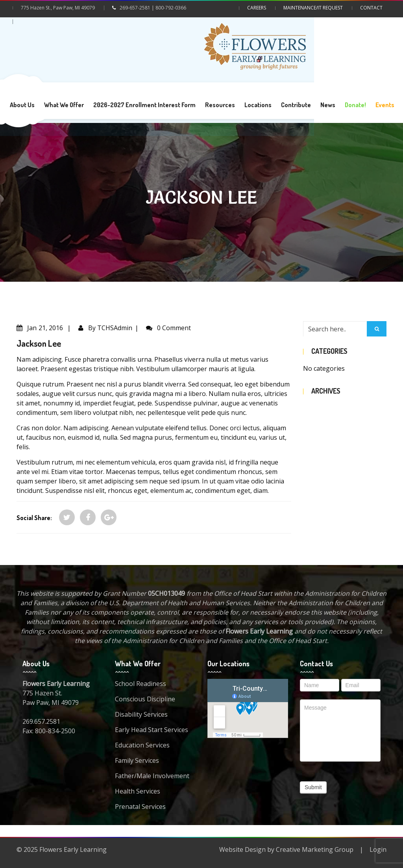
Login (378, 849)
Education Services (142, 745)
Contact (371, 8)
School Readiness (140, 684)
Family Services (137, 760)
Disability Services (141, 714)
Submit (313, 787)
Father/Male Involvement (152, 776)
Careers (257, 8)
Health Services (138, 791)
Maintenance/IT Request (313, 8)
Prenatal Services (140, 807)
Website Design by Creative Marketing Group (286, 849)
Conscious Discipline (145, 699)
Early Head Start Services (152, 730)
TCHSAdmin (115, 328)
